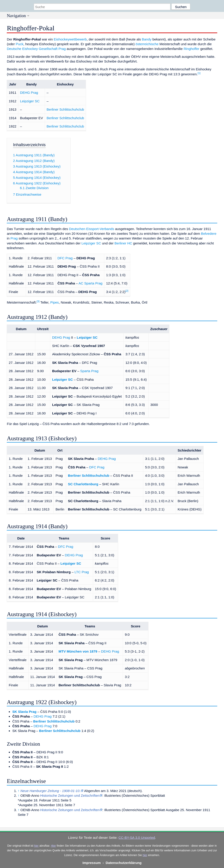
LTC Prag (82, 572)
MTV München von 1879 (78, 651)
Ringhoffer (191, 49)
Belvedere (209, 234)
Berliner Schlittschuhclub (65, 109)
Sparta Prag (89, 371)
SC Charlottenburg (83, 484)
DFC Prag (65, 258)
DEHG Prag (29, 93)
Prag (14, 238)
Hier (53, 846)
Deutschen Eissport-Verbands (91, 229)
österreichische (147, 44)
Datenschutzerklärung (124, 863)
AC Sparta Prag (90, 283)
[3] (38, 301)
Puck (20, 44)
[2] (127, 291)
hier (36, 846)
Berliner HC (123, 243)
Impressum (92, 863)
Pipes (54, 302)
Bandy (147, 39)
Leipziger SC (30, 101)
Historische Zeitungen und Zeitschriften (70, 795)
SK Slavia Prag (24, 712)
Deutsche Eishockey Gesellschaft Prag (36, 49)
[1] (199, 73)
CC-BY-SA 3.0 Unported (137, 838)
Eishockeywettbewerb (70, 39)
